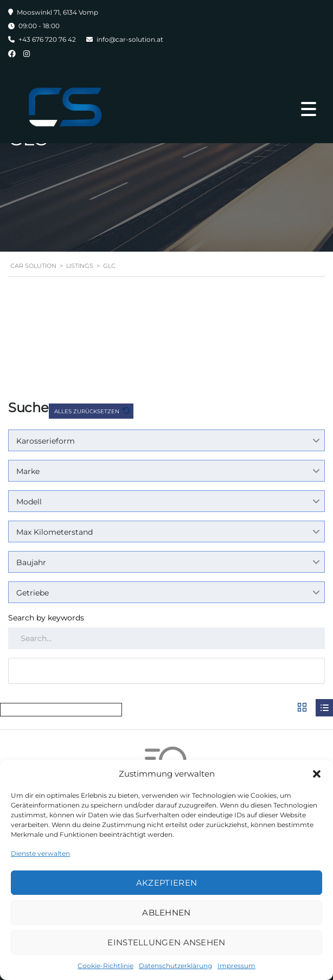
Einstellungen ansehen (166, 942)
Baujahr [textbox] (31, 562)
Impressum (236, 966)
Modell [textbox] (29, 502)
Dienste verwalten (40, 853)
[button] (317, 774)
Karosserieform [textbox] (46, 441)
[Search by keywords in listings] (166, 638)
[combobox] (166, 440)
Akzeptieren (166, 883)
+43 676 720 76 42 (47, 39)
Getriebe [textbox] (33, 593)
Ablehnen (166, 912)
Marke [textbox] (28, 471)
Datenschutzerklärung (175, 966)
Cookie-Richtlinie (105, 966)
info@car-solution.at (130, 39)
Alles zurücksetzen (88, 411)
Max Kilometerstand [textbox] (55, 532)
